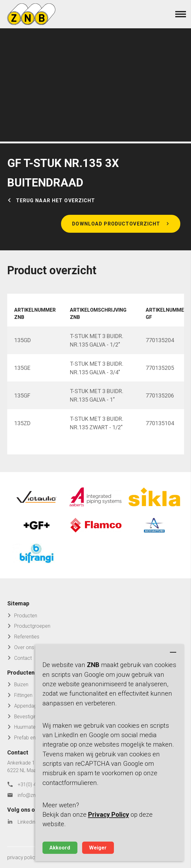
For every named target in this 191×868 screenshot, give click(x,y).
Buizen (21, 684)
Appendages (28, 706)
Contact (23, 658)
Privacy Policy (109, 815)
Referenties (27, 637)
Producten (26, 616)
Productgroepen (32, 626)
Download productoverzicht (116, 224)
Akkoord (60, 848)
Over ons (24, 647)
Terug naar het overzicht (56, 201)
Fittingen (23, 695)
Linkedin (26, 822)
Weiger (98, 848)
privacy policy (22, 857)
